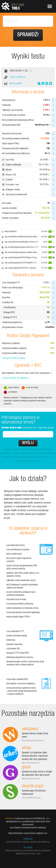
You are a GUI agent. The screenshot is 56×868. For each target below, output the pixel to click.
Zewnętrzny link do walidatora (15, 378)
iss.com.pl (28, 848)
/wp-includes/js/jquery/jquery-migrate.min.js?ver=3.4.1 (25, 253)
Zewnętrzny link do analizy (14, 358)
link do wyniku (16, 84)
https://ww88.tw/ (11, 232)
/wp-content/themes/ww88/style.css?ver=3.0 (21, 242)
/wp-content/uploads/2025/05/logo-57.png (21, 258)
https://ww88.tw (17, 77)
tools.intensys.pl (13, 6)
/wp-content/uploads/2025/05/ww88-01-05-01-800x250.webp (28, 263)
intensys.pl (28, 839)
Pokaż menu (50, 6)
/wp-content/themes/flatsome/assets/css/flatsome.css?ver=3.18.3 (29, 237)
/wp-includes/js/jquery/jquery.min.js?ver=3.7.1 (22, 247)
